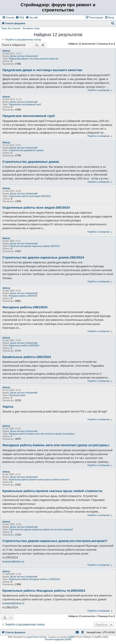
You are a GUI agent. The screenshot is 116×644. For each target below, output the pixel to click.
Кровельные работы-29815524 (24, 346)
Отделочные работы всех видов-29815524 (30, 196)
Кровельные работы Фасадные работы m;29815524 (34, 579)
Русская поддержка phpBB (58, 639)
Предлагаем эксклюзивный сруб (25, 105)
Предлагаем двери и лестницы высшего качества (33, 59)
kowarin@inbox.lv (13, 562)
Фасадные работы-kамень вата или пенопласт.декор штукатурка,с (42, 434)
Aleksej (6, 51)
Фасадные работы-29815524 (23, 296)
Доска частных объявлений (24, 56)
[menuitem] (20, 18)
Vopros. (8, 407)
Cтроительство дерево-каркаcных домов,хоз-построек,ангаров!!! (41, 530)
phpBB (71, 637)
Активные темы (31, 28)
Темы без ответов (11, 28)
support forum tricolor (36, 637)
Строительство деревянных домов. (26, 150)
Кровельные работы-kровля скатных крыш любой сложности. (39, 480)
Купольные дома (17, 395)
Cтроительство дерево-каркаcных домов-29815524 (34, 246)
